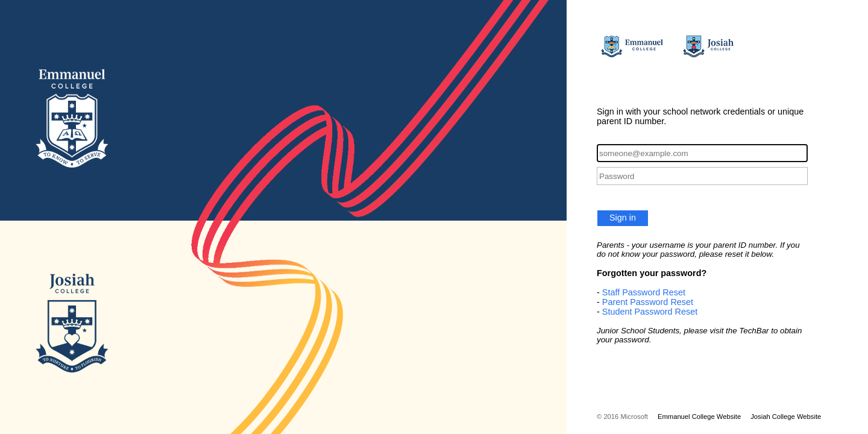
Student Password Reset (650, 312)
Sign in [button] (623, 218)
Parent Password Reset (648, 302)
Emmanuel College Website (699, 417)
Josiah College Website (786, 417)
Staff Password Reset (644, 292)
